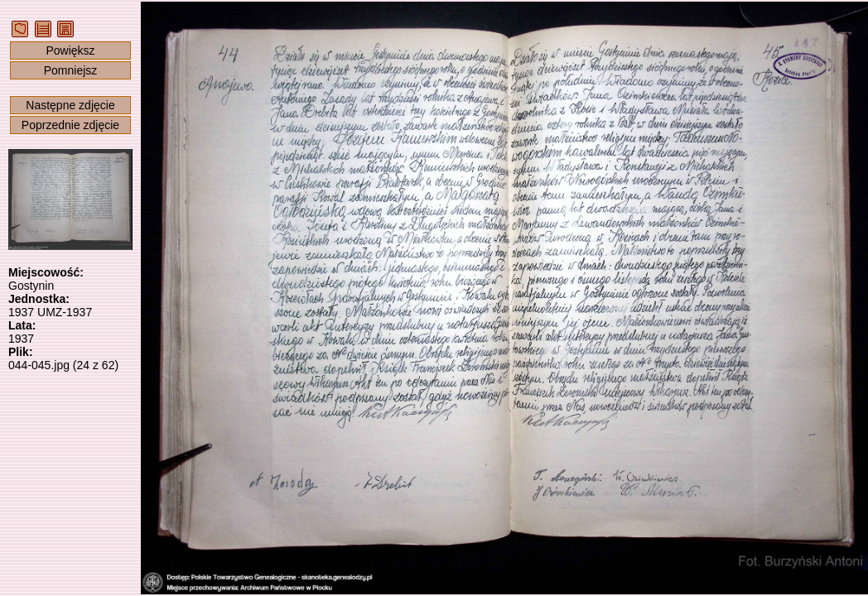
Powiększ (70, 50)
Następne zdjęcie (70, 105)
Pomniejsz (71, 70)
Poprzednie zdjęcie (70, 125)
